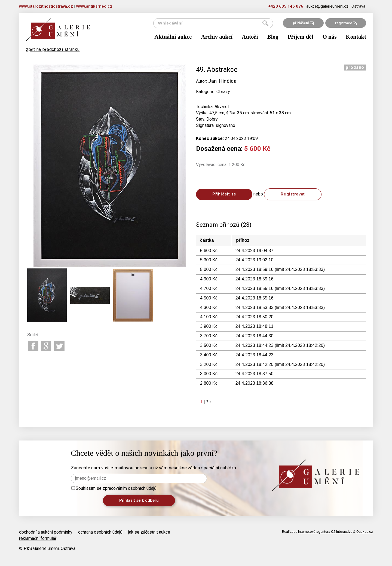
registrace (346, 23)
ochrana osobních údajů (100, 532)
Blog (273, 37)
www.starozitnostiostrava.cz (46, 6)
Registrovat (293, 194)
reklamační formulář (38, 538)
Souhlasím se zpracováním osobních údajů (114, 488)
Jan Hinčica (222, 81)
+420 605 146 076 (286, 6)
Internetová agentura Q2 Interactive (325, 532)
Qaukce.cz (365, 532)
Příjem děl (301, 37)
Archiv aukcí (217, 37)
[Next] (211, 402)
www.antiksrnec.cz (94, 6)
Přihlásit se (224, 194)
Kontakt (356, 37)
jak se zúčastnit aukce (149, 532)
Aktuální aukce (173, 37)
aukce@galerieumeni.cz (327, 6)
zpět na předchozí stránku (53, 49)
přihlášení (303, 23)
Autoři (250, 37)
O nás (329, 37)
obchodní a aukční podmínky (46, 532)
